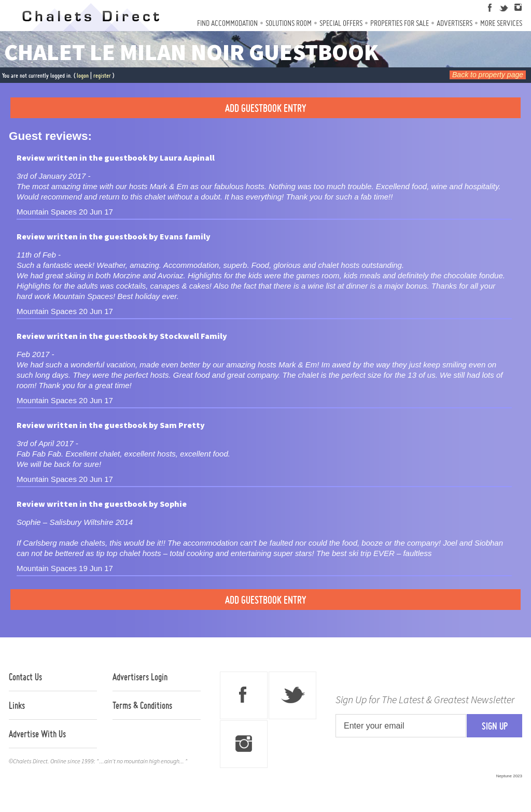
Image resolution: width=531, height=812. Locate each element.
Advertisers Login (140, 677)
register (102, 75)
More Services (501, 23)
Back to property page (488, 75)
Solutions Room (289, 23)
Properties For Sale (400, 23)
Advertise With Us (37, 734)
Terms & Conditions (142, 705)
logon (83, 75)
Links (17, 705)
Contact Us (25, 677)
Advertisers (455, 23)
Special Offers (341, 23)
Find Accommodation (227, 23)
